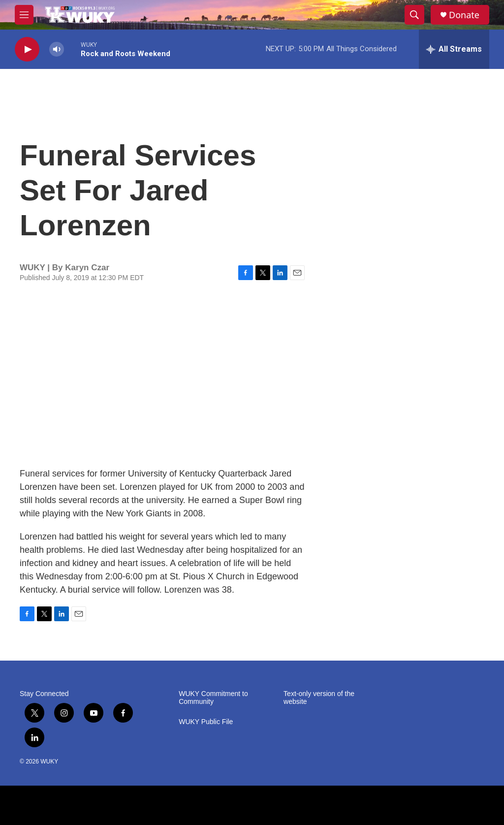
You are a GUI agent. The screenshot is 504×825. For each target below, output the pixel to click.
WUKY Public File (206, 722)
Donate (464, 15)
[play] (27, 49)
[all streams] (454, 49)
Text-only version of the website (319, 698)
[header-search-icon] (414, 15)
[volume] (57, 49)
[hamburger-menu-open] (24, 15)
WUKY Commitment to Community (213, 698)
